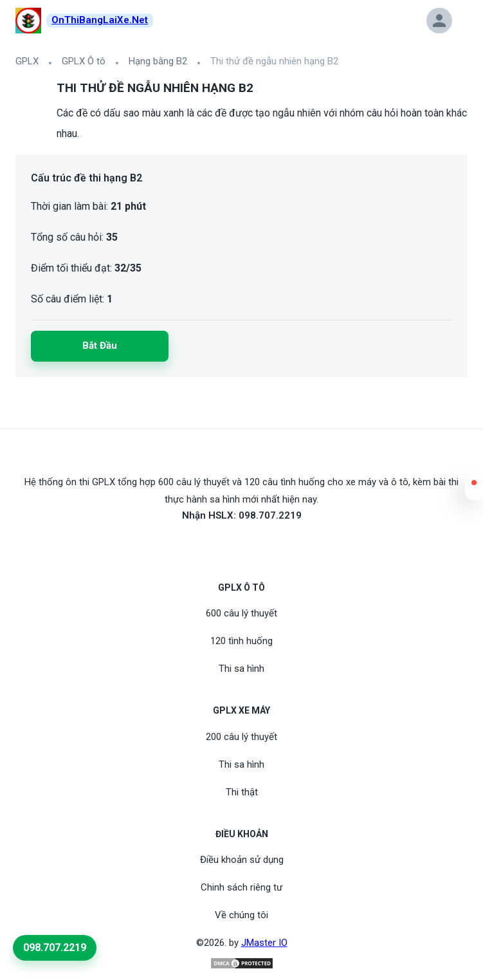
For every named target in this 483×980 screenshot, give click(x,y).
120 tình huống (241, 641)
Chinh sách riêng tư (241, 887)
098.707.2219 (55, 948)
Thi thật (242, 792)
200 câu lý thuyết (241, 737)
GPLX (27, 61)
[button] (474, 491)
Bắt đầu (100, 346)
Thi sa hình (241, 669)
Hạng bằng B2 (158, 61)
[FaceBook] (226, 545)
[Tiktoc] (257, 545)
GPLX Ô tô (84, 61)
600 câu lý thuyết (241, 613)
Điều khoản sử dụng (242, 860)
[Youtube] (242, 545)
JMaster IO (264, 943)
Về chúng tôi (241, 915)
